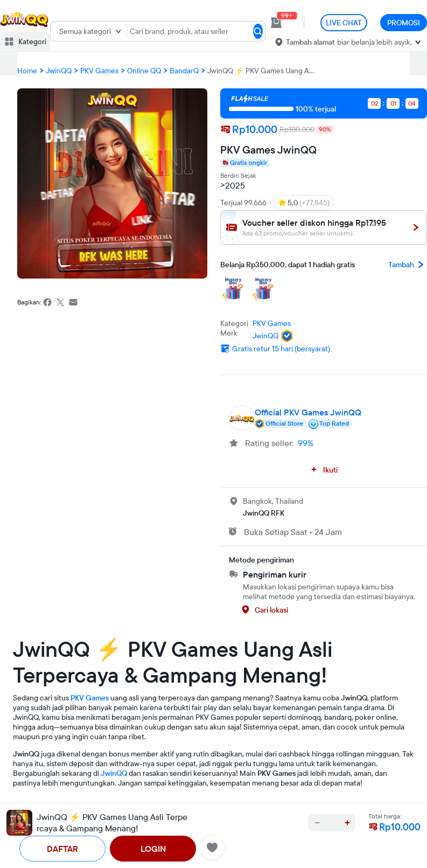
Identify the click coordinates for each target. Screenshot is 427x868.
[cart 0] (276, 23)
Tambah (408, 265)
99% (306, 443)
